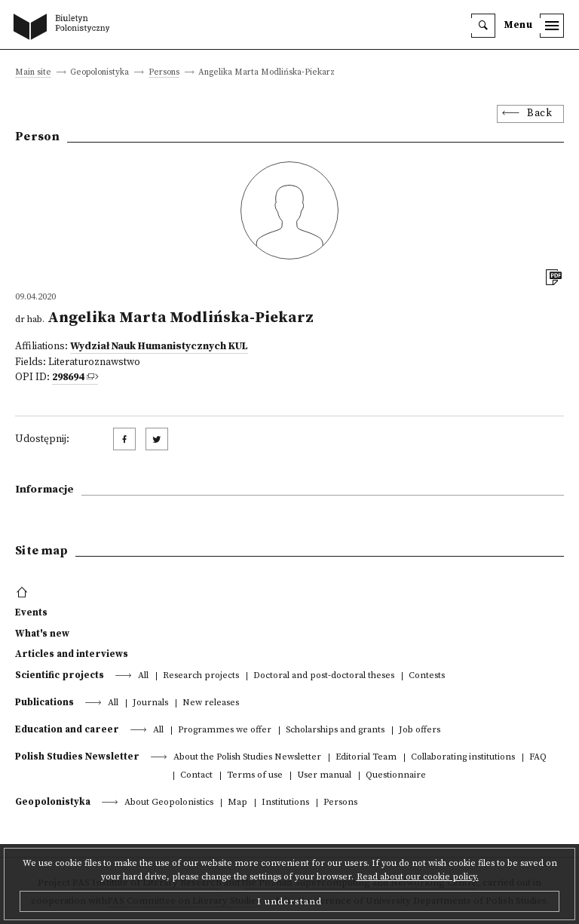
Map (237, 803)
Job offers (420, 731)
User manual (324, 776)
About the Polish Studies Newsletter (247, 758)
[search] (483, 26)
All (143, 676)
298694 (68, 378)
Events (31, 612)
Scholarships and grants (335, 731)
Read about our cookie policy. (418, 877)
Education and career (67, 729)
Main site (33, 73)
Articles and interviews (72, 654)
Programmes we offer (225, 731)
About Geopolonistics (169, 803)
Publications (44, 702)
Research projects (201, 676)
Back (539, 114)
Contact (196, 776)
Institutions (285, 803)
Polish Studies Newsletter (77, 757)
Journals (150, 703)
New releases (211, 703)
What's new (42, 634)
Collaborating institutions (463, 758)
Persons (164, 73)
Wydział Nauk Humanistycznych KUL (159, 347)
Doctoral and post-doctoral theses (324, 676)
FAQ (538, 758)
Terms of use (255, 776)
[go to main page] (65, 28)
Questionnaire (396, 776)
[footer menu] (24, 593)
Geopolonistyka (53, 802)
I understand (289, 901)
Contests (427, 676)
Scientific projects (60, 675)
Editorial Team (366, 758)
